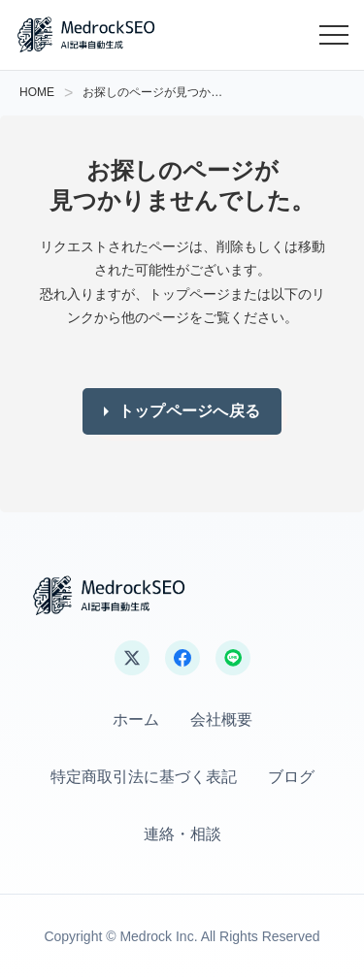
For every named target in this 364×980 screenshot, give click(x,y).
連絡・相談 (182, 834)
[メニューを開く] (334, 35)
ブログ (291, 777)
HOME (37, 92)
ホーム (136, 719)
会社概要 (221, 719)
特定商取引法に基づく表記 (144, 777)
